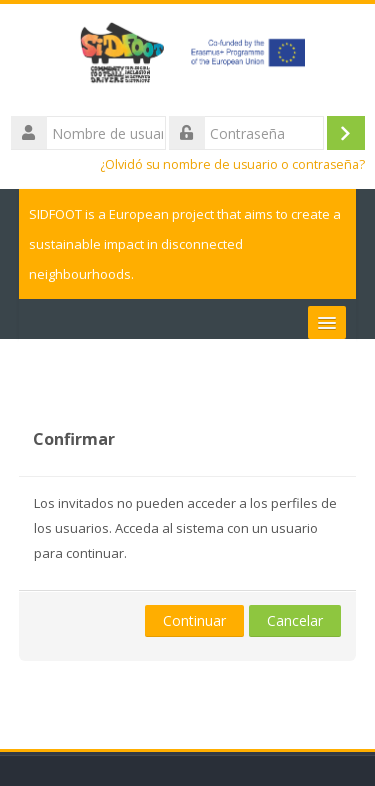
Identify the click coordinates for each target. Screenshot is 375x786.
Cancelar (295, 620)
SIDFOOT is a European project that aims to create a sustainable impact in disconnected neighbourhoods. (185, 244)
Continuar (194, 620)
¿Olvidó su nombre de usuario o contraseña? (232, 164)
